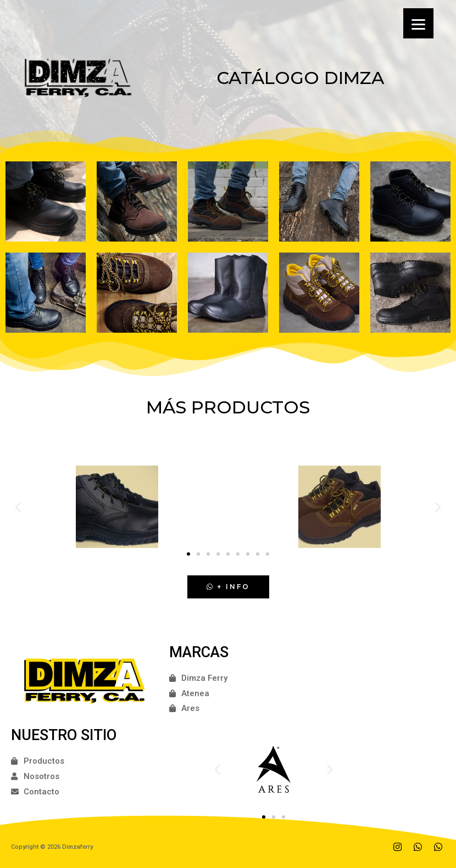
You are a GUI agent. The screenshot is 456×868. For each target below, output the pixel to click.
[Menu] (418, 23)
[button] (188, 554)
